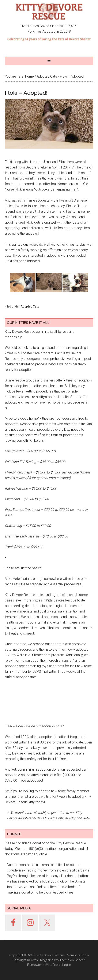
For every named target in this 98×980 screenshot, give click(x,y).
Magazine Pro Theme (55, 960)
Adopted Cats (30, 306)
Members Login (78, 955)
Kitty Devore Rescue (49, 12)
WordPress (52, 965)
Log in (67, 965)
